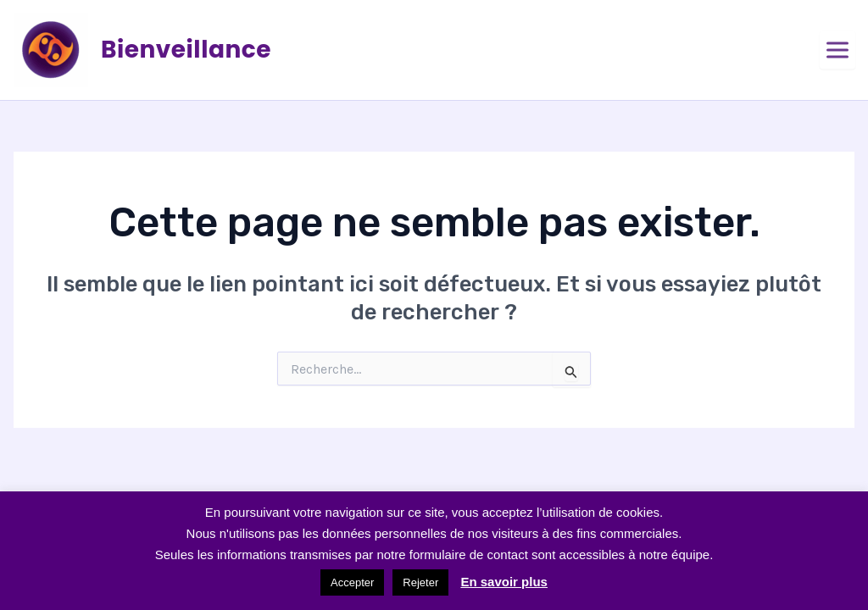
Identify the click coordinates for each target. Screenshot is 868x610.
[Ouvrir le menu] (837, 50)
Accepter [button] (352, 582)
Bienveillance (186, 50)
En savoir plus (504, 582)
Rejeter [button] (420, 582)
